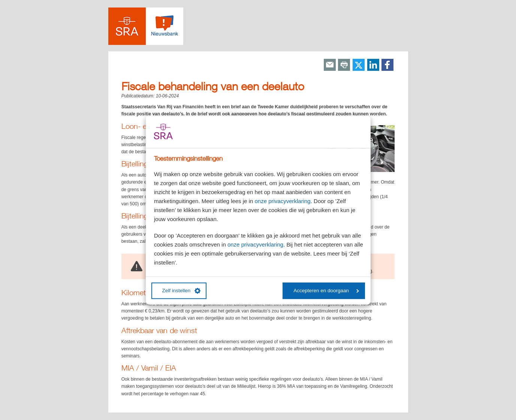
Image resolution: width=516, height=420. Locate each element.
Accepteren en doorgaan (326, 291)
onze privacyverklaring (282, 201)
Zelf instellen (182, 291)
